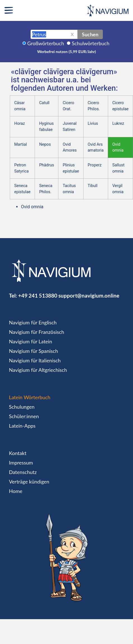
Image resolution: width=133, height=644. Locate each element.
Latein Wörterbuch (30, 397)
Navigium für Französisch (37, 332)
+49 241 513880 (38, 295)
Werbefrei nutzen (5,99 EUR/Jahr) (66, 52)
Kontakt (18, 453)
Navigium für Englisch (33, 322)
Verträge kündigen (29, 482)
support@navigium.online (89, 295)
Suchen (90, 34)
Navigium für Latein (30, 341)
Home (16, 491)
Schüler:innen (24, 416)
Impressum (21, 463)
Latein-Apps (22, 426)
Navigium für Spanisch (34, 351)
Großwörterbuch (46, 43)
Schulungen (22, 407)
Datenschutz (23, 472)
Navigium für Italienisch (35, 360)
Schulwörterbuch (91, 43)
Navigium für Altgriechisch (38, 370)
